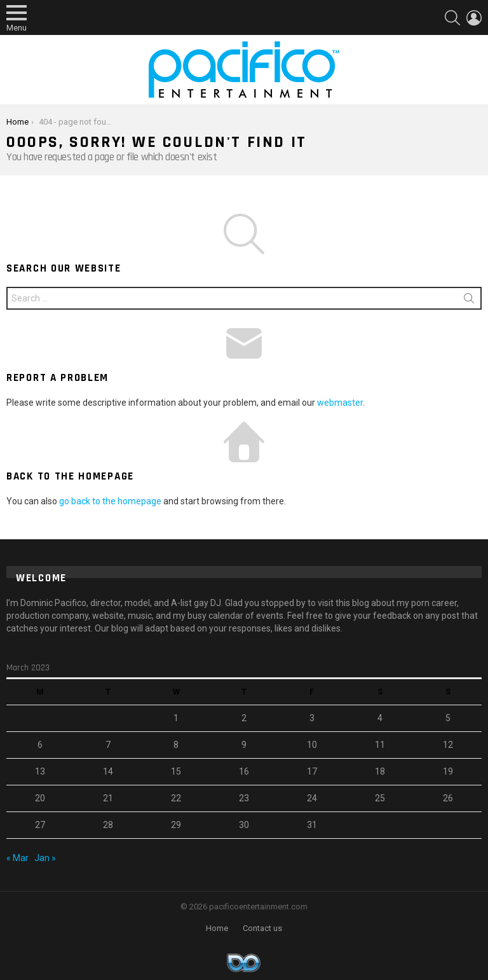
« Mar (17, 858)
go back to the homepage (110, 501)
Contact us (262, 928)
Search (469, 301)
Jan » (45, 858)
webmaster (340, 403)
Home (217, 928)
